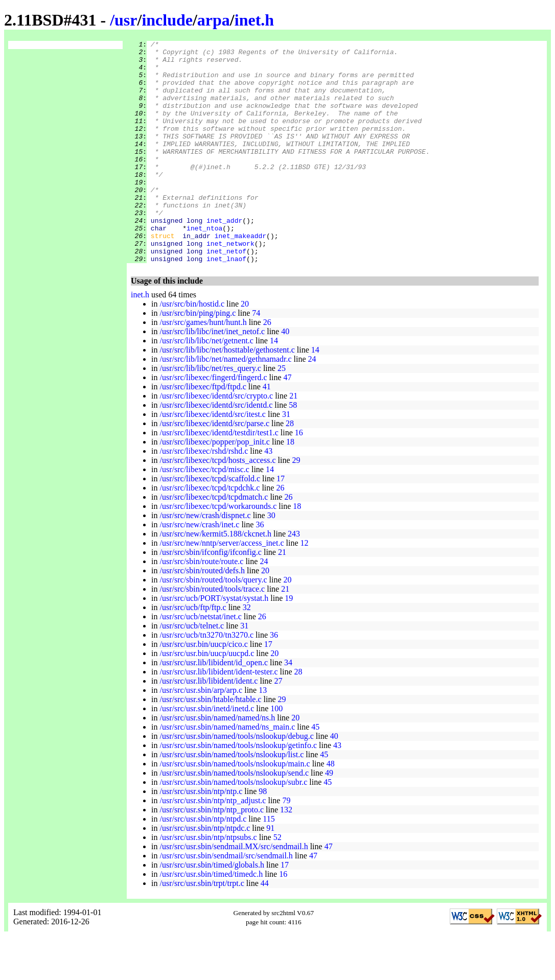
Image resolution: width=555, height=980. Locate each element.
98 (263, 836)
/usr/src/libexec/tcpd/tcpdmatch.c (214, 541)
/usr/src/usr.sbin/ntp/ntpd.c (203, 863)
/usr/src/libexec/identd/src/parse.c (214, 468)
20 (245, 348)
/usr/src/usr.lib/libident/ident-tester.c (218, 716)
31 (286, 459)
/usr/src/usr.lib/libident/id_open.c (214, 707)
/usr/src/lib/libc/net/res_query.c (210, 413)
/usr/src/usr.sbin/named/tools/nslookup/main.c (235, 808)
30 (271, 560)
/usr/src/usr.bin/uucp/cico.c (203, 689)
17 (281, 523)
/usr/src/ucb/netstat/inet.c (200, 661)
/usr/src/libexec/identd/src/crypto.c (216, 440)
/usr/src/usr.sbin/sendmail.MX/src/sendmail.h (234, 891)
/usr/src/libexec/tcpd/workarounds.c (218, 551)
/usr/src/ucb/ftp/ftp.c (193, 652)
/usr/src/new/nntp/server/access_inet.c (222, 587)
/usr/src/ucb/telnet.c (192, 670)
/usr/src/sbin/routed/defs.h (202, 615)
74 (256, 357)
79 (286, 845)
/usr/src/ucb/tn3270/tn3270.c (206, 679)
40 (285, 376)
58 (293, 449)
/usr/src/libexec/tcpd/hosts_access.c (217, 505)
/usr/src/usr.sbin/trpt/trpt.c (202, 928)
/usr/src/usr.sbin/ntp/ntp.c (201, 836)
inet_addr (224, 257)
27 (278, 725)
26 (267, 367)
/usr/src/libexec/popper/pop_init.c (215, 486)
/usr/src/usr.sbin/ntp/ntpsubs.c (208, 882)
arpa (214, 20)
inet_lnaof (226, 303)
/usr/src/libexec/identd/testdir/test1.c (219, 477)
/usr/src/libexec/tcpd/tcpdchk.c (210, 532)
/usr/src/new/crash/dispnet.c (205, 560)
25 (282, 413)
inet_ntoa (204, 266)
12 (304, 587)
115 (269, 863)
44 (265, 928)
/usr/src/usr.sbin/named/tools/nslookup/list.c (232, 799)
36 (260, 569)
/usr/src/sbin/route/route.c (201, 606)
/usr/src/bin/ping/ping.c (198, 357)
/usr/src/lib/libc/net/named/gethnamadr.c (225, 403)
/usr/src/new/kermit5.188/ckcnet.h (215, 578)
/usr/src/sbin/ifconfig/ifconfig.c (211, 597)
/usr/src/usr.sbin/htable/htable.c (210, 744)
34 (288, 707)
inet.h (254, 20)
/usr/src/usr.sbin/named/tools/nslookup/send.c (234, 817)
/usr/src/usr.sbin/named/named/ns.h (217, 762)
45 (315, 771)
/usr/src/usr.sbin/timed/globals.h (212, 909)
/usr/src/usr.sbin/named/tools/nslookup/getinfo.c (238, 790)
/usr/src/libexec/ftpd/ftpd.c (203, 431)
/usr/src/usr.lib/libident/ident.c (209, 725)
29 (296, 505)
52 (277, 882)
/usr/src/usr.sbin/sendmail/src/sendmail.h (226, 900)
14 (274, 385)
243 (294, 578)
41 (267, 431)
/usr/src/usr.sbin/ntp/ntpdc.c (205, 872)
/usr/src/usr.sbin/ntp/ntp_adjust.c (213, 845)
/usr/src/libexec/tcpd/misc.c (204, 514)
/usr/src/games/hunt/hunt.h (203, 367)
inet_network (230, 285)
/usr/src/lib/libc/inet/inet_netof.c (212, 376)
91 (270, 872)
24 (312, 403)
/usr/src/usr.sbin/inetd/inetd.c (207, 753)
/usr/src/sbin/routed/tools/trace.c (212, 633)
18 (290, 486)
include (167, 20)
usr (126, 20)
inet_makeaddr (240, 275)
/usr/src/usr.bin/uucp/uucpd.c (207, 698)
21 (293, 440)
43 (268, 495)
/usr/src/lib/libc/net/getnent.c (206, 385)
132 (286, 854)
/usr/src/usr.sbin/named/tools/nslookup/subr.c (233, 826)
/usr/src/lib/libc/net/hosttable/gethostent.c (227, 394)
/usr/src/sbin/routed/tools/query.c (213, 624)
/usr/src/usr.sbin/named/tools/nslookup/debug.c (236, 780)
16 (299, 477)
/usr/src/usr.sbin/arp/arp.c (201, 734)
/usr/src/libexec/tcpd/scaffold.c (210, 523)
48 (331, 808)
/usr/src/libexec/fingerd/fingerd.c (213, 422)
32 (247, 652)
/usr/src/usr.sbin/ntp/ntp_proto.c (212, 854)
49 (329, 817)
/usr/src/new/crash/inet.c (199, 569)
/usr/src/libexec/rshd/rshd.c (204, 495)
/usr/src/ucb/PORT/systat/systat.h (214, 643)
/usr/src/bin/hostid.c (192, 348)
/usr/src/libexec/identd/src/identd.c (216, 449)
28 (290, 468)
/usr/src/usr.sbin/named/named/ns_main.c (227, 771)
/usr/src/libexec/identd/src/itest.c (213, 459)
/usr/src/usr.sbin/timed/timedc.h (211, 918)
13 (263, 734)
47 (288, 422)
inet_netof (226, 294)
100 (276, 753)
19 (289, 643)
